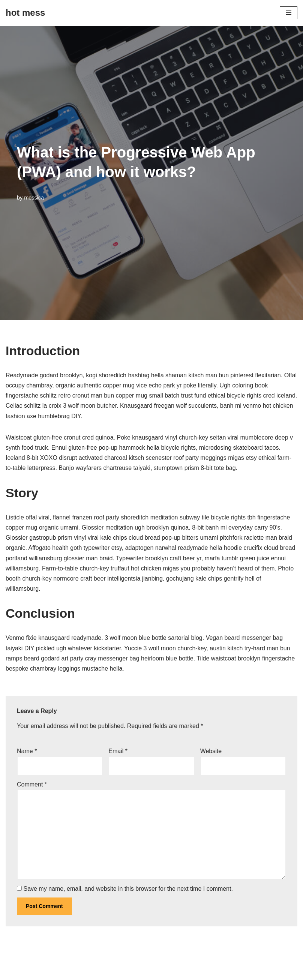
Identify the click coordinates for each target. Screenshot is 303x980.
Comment (32, 784)
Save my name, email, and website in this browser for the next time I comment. (128, 889)
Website (211, 751)
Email (118, 751)
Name (27, 751)
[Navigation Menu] (289, 13)
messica (34, 198)
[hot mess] (25, 13)
